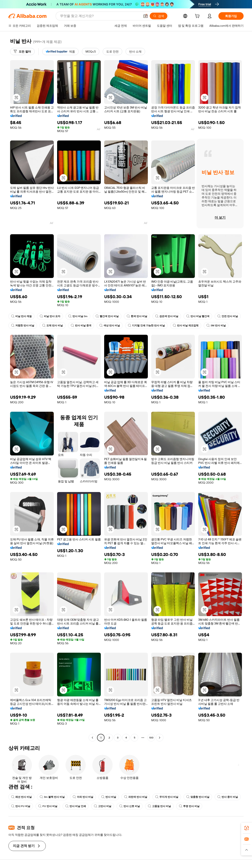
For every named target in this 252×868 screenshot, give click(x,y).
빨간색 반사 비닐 (107, 316)
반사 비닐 (109, 797)
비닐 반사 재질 (21, 316)
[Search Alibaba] (100, 16)
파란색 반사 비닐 (136, 797)
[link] (247, 828)
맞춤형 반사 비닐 (198, 797)
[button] (146, 16)
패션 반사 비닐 (21, 797)
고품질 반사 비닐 (159, 806)
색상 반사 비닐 (110, 325)
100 (151, 738)
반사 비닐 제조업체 (186, 325)
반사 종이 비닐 (228, 797)
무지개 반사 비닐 (167, 797)
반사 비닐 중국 (81, 325)
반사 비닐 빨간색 (198, 316)
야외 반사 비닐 (83, 797)
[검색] (159, 16)
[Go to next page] (160, 738)
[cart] (198, 17)
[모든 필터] (22, 52)
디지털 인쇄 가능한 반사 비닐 (146, 325)
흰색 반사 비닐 (137, 316)
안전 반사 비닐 (228, 316)
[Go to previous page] (92, 738)
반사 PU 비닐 (21, 806)
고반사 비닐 (103, 806)
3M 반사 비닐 (216, 325)
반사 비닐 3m (78, 316)
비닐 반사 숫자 (50, 316)
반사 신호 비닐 (130, 806)
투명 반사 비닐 (189, 806)
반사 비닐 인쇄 (76, 806)
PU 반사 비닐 (48, 806)
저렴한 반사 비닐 (23, 325)
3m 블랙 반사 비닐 (52, 797)
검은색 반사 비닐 (167, 316)
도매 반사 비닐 (52, 325)
